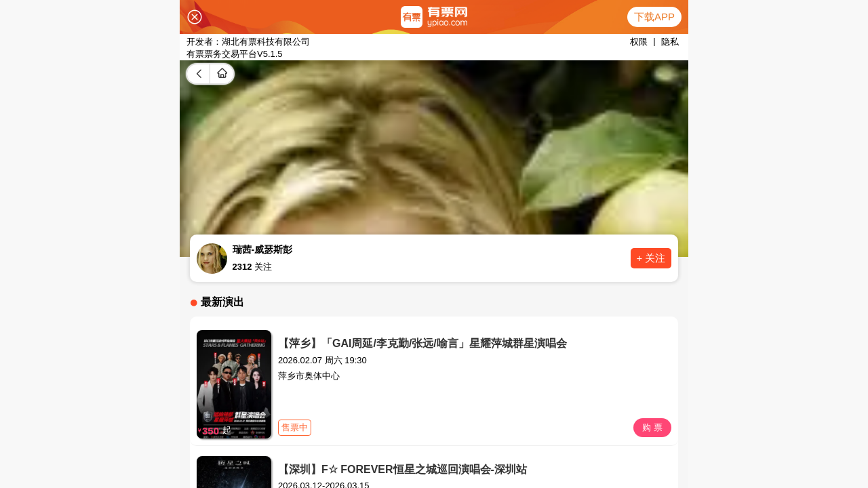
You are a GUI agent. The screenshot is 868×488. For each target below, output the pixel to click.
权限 (639, 42)
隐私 (670, 42)
